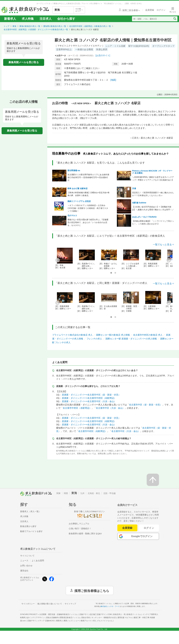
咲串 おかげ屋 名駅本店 (78, 189)
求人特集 (28, 19)
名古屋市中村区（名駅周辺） (77, 408)
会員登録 (127, 528)
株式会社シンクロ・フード (110, 606)
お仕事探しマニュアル (79, 524)
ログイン (149, 528)
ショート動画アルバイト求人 (93, 621)
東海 (14, 26)
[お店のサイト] (103, 55)
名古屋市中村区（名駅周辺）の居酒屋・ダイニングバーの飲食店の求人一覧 (36, 30)
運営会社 (24, 571)
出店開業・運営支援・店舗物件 (59, 614)
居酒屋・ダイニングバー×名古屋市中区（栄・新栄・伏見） (91, 395)
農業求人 (64, 621)
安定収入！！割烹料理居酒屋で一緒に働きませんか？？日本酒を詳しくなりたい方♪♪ (153, 194)
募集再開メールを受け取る (24, 62)
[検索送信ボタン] (175, 19)
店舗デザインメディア (41, 621)
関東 (59, 493)
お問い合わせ (26, 566)
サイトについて (27, 556)
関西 (66, 493)
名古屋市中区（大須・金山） (110, 408)
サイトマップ (70, 604)
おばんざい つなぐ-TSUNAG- (145, 217)
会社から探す (66, 19)
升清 (134, 189)
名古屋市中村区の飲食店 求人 (148, 335)
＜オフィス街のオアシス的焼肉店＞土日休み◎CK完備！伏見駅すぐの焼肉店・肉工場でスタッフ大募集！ (88, 208)
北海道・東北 (94, 493)
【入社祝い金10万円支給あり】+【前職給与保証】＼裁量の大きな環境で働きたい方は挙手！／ (153, 208)
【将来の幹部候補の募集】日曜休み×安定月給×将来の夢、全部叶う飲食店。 (88, 194)
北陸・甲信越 (109, 493)
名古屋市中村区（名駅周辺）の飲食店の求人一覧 (90, 26)
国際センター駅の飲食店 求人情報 (113, 335)
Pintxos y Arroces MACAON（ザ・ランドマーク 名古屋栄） (152, 172)
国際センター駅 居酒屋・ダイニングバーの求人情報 (131, 339)
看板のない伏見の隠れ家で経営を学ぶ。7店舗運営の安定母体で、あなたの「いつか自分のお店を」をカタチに (88, 222)
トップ (6, 26)
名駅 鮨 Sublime (139, 203)
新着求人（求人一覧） (30, 511)
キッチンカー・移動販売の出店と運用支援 (112, 617)
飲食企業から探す (28, 526)
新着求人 (10, 19)
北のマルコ (72, 216)
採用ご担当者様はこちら (92, 590)
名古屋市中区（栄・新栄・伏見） (146, 405)
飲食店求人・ (127, 614)
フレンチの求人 (94, 339)
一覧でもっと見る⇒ (163, 244)
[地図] (113, 80)
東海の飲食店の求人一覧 (30, 26)
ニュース (24, 561)
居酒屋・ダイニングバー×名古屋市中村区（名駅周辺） (89, 398)
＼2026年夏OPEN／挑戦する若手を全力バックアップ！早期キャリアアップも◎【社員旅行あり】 (153, 179)
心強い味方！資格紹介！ (80, 529)
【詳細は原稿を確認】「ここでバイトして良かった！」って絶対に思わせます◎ (153, 222)
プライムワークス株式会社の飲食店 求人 (72, 335)
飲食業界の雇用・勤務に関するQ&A (85, 534)
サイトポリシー (28, 604)
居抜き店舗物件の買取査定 (68, 617)
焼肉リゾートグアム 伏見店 (79, 201)
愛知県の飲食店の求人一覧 (55, 26)
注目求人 (46, 19)
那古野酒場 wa (74, 171)
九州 (82, 493)
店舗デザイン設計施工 (95, 614)
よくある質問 (38, 561)
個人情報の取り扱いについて (50, 604)
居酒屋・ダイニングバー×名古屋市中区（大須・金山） (89, 401)
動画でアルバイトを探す (31, 531)
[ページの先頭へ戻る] (153, 480)
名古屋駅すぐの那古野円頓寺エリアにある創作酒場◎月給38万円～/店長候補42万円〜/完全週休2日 (88, 177)
